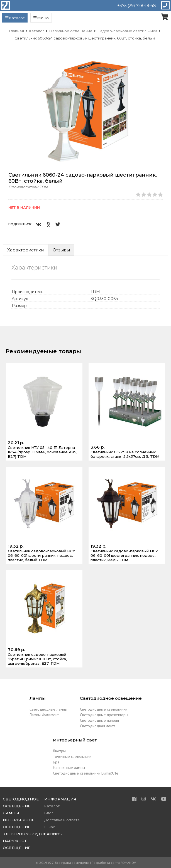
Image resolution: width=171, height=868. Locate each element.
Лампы (11, 813)
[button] (163, 61)
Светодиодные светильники (104, 709)
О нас (50, 827)
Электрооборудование (31, 834)
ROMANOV (128, 863)
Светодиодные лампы (48, 709)
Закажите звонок (165, 5)
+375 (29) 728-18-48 (137, 6)
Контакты (53, 834)
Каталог (52, 806)
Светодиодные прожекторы (104, 715)
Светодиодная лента (98, 726)
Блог (49, 813)
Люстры (59, 751)
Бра (56, 762)
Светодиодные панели (99, 720)
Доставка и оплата (62, 820)
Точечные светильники (72, 756)
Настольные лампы (69, 768)
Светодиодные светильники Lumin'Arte (86, 773)
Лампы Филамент (44, 715)
